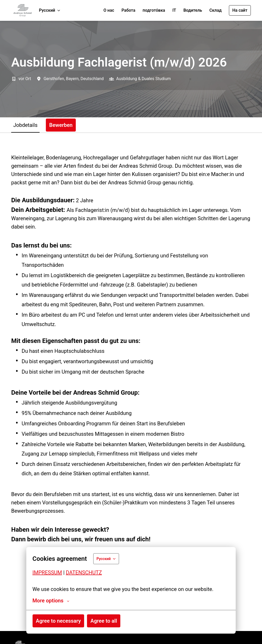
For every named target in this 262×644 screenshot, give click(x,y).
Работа (128, 10)
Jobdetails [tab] (25, 125)
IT (174, 10)
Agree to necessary (58, 621)
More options (51, 601)
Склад (216, 10)
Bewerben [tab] (61, 125)
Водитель (193, 10)
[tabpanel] (131, 382)
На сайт (240, 10)
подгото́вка (154, 10)
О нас (109, 10)
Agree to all (104, 621)
